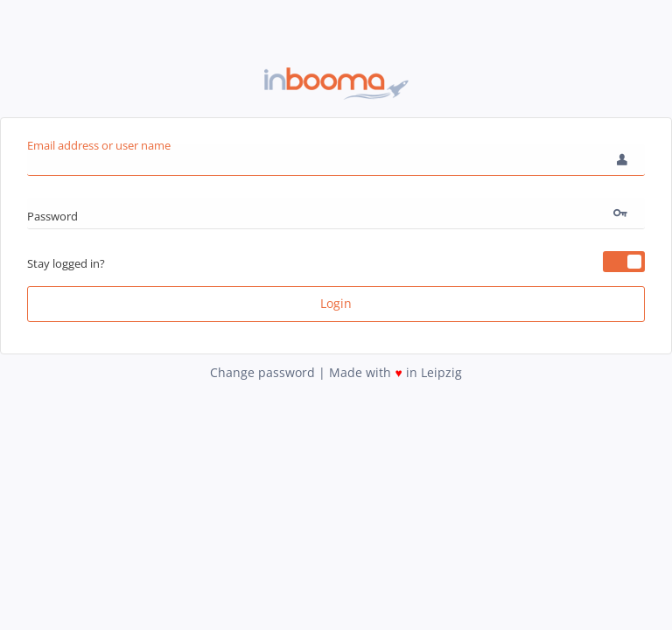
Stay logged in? (66, 263)
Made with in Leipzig (395, 372)
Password (52, 216)
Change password (264, 372)
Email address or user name (99, 145)
